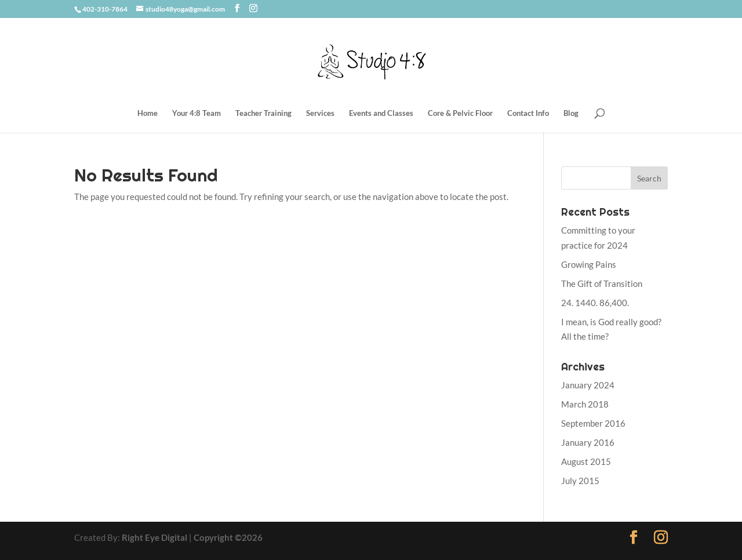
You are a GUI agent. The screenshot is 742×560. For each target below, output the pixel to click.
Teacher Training (263, 113)
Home (148, 113)
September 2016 (593, 423)
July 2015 (580, 481)
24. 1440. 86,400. (595, 303)
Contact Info (528, 113)
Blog (571, 113)
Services (320, 113)
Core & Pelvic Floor (460, 113)
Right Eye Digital (154, 537)
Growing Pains (589, 264)
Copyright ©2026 (228, 537)
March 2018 (585, 404)
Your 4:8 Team (197, 113)
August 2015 (586, 461)
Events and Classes (381, 113)
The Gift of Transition (602, 283)
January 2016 (588, 442)
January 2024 (588, 385)
